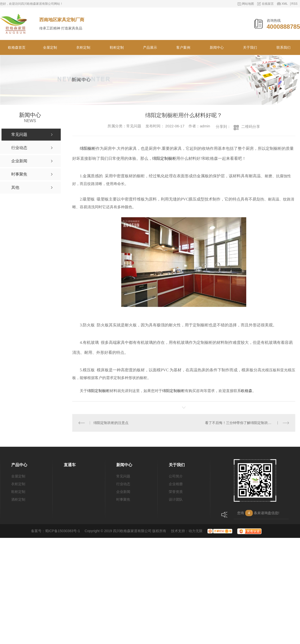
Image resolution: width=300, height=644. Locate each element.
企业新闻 (123, 492)
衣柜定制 (83, 47)
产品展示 (150, 47)
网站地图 (248, 4)
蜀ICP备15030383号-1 (62, 531)
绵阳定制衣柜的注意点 (111, 423)
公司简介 (176, 476)
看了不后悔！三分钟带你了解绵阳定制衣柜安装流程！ (247, 423)
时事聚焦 (123, 499)
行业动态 (123, 484)
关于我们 (250, 47)
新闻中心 (217, 47)
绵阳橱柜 (88, 148)
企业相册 (176, 484)
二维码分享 (251, 126)
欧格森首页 (17, 47)
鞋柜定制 (117, 47)
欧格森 (247, 391)
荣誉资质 (176, 492)
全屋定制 (50, 47)
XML (285, 4)
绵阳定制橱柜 (164, 158)
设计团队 (176, 499)
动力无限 (195, 531)
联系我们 (283, 47)
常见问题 (123, 476)
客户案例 (183, 47)
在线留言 (268, 4)
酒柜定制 (18, 499)
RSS (294, 4)
